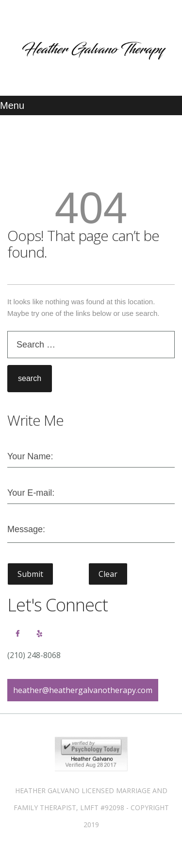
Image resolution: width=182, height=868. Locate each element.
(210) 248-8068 (34, 655)
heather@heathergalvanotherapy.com (83, 690)
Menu (12, 105)
